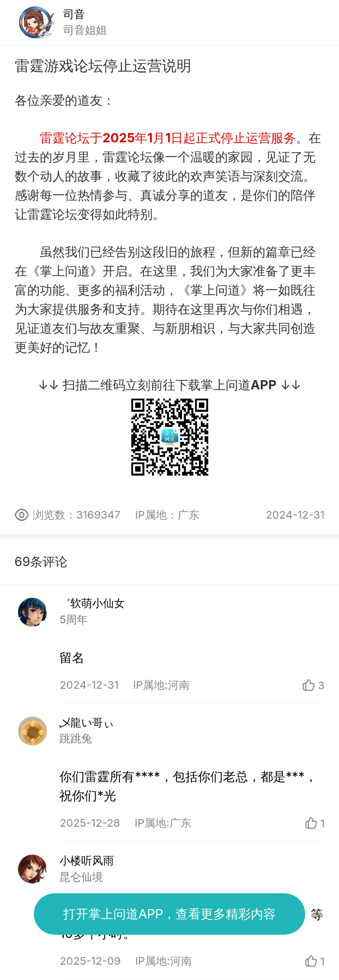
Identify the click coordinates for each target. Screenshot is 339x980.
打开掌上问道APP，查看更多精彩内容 (170, 914)
